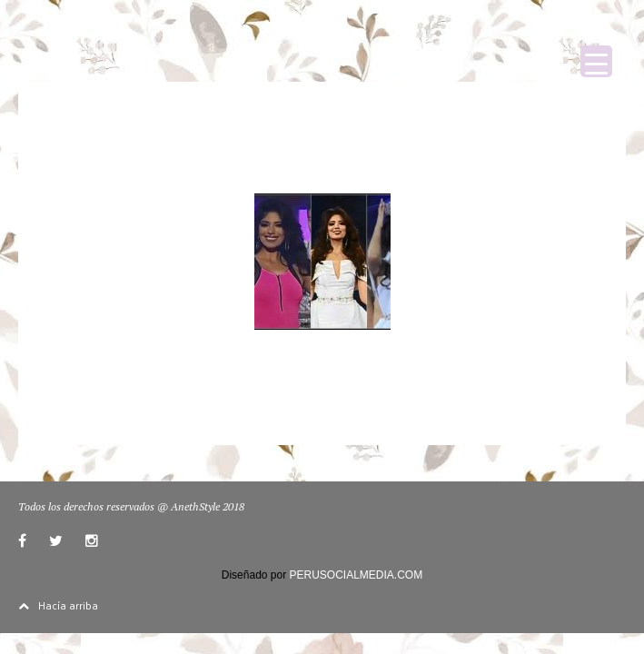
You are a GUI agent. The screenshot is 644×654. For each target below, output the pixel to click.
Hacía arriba (58, 605)
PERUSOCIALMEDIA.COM (357, 575)
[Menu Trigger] (596, 61)
